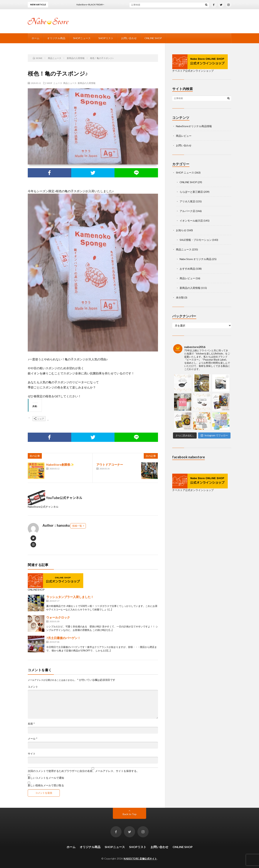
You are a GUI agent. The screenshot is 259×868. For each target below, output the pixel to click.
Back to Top (130, 814)
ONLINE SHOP (153, 38)
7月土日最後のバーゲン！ (63, 638)
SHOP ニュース (54, 83)
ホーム (36, 38)
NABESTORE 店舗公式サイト (140, 859)
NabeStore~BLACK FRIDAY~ (95, 5)
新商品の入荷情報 (87, 83)
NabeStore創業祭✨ (60, 464)
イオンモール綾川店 (191, 221)
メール (33, 739)
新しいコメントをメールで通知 (46, 778)
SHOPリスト (106, 38)
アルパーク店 (187, 211)
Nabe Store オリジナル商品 (196, 259)
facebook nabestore (189, 457)
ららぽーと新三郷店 (191, 192)
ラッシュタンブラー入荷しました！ (70, 597)
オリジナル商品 (56, 38)
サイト (32, 754)
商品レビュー (184, 136)
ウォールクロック (58, 617)
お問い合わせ (129, 38)
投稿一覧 (77, 526)
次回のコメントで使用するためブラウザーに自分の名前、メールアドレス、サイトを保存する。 (83, 771)
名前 (31, 724)
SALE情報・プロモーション (196, 240)
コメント (33, 687)
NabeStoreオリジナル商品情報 (194, 126)
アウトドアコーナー (110, 464)
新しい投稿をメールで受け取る (46, 785)
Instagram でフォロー (214, 435)
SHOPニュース (82, 38)
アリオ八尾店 (187, 201)
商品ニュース (70, 83)
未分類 (180, 297)
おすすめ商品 (187, 269)
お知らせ (181, 230)
